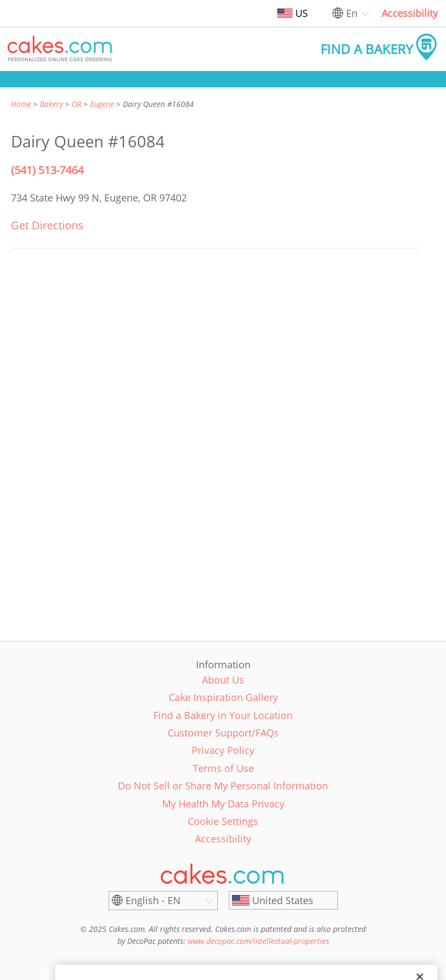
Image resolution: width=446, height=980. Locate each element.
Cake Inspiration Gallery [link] (223, 697)
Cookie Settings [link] (223, 821)
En (352, 13)
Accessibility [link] (410, 13)
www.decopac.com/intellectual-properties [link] (258, 941)
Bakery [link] (51, 104)
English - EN (153, 900)
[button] (61, 49)
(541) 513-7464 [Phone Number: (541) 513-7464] (47, 170)
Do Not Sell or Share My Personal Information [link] (223, 786)
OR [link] (76, 104)
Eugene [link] (102, 104)
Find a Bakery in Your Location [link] (223, 715)
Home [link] (21, 104)
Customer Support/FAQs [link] (223, 733)
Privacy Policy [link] (223, 750)
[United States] (283, 900)
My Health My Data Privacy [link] (223, 804)
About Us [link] (223, 680)
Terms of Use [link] (223, 768)
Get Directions (47, 225)
